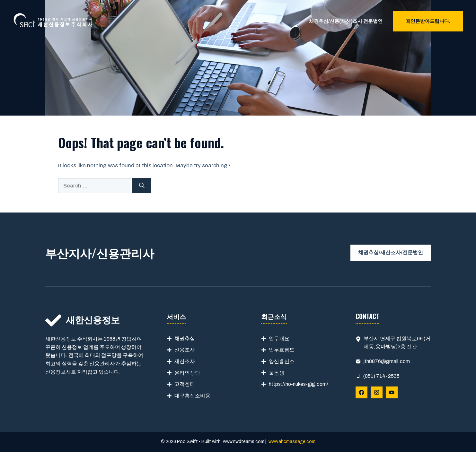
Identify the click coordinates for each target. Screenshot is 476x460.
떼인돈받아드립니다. (428, 21)
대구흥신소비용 (192, 396)
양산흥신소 (282, 361)
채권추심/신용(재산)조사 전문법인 (346, 21)
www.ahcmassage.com (292, 442)
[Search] (142, 186)
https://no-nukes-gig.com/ (299, 384)
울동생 (277, 373)
